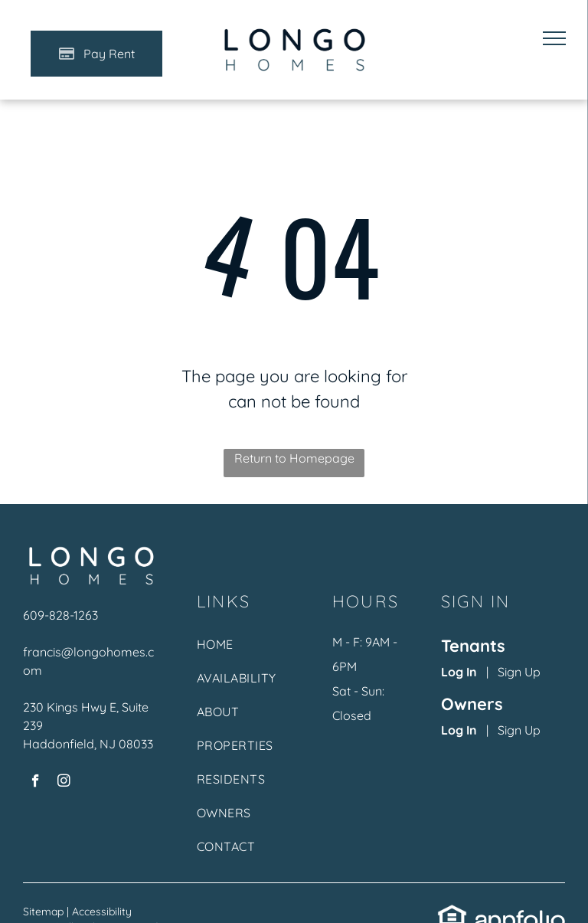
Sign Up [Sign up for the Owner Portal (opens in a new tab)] (519, 730)
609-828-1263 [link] (60, 615)
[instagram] (64, 783)
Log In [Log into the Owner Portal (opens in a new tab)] (459, 730)
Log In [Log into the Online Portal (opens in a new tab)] (459, 672)
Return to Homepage (294, 458)
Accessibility (102, 912)
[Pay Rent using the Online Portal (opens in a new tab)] (96, 54)
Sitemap (43, 912)
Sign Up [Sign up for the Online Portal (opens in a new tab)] (519, 672)
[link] (452, 913)
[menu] (554, 38)
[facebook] (36, 783)
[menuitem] (246, 652)
